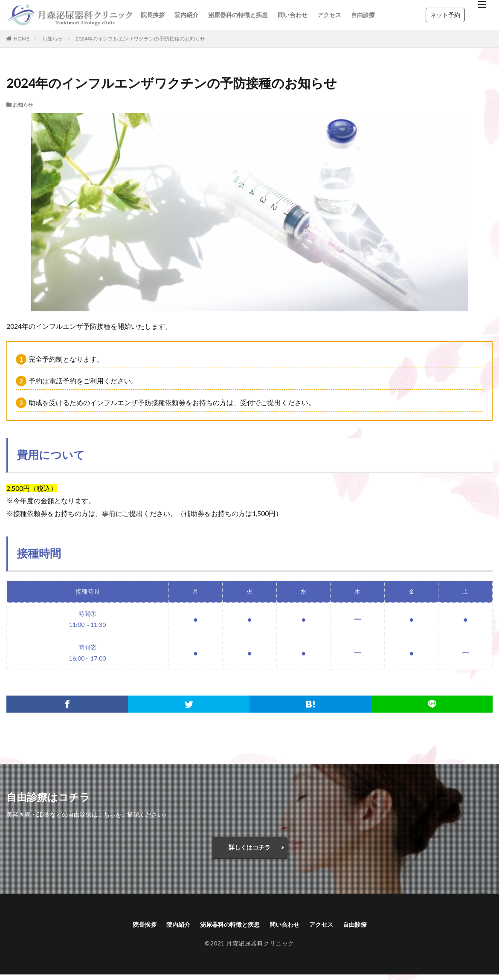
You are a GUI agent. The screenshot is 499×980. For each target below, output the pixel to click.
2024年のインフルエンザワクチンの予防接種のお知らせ (140, 39)
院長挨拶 (153, 15)
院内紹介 (186, 15)
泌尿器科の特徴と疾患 (238, 15)
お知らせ (52, 39)
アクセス (329, 15)
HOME (22, 39)
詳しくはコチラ (249, 849)
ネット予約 (445, 15)
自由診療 (363, 15)
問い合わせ (293, 15)
